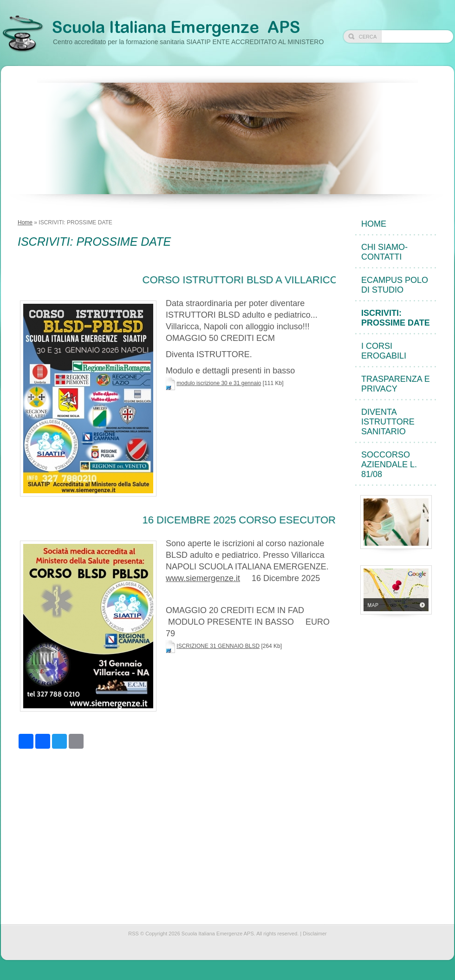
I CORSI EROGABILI (384, 351)
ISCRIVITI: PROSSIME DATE (396, 318)
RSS (133, 934)
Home (25, 222)
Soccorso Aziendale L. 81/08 (389, 464)
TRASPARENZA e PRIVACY (396, 384)
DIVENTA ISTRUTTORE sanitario (388, 422)
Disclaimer (315, 934)
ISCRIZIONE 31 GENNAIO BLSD (218, 646)
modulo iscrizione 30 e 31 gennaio (219, 383)
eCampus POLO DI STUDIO (395, 285)
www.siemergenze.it (203, 578)
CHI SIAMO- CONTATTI (384, 252)
